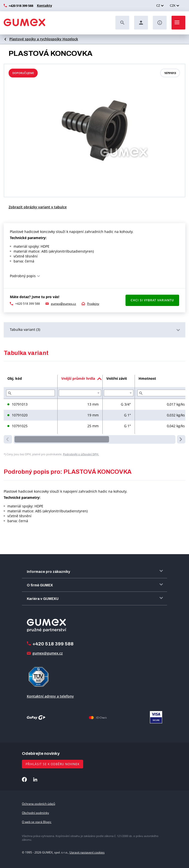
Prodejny (93, 304)
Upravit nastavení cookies (87, 852)
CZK (173, 5)
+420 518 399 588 (21, 6)
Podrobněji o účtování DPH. (81, 454)
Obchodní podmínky (35, 813)
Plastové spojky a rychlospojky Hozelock (44, 39)
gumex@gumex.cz (63, 304)
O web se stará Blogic (37, 822)
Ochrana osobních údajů (39, 804)
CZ (158, 5)
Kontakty (44, 5)
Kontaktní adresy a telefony (50, 696)
